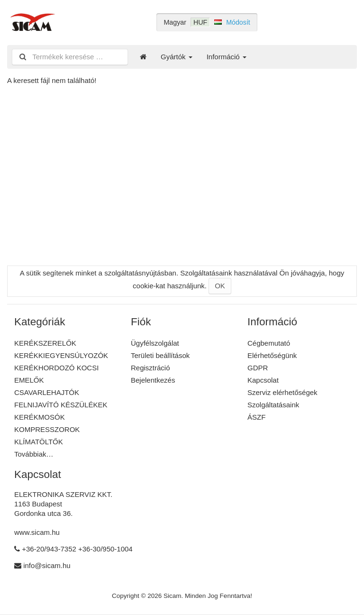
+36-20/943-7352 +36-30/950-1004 (77, 549)
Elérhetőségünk (272, 355)
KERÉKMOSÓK (40, 417)
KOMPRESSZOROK (47, 429)
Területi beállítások (160, 355)
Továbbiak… (34, 454)
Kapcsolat (263, 380)
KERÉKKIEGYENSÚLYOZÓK (61, 355)
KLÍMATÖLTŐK (39, 442)
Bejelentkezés (153, 380)
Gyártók (177, 57)
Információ (227, 57)
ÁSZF (256, 417)
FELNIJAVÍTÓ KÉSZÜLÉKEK (61, 405)
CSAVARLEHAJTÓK (47, 392)
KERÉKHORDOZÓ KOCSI (56, 368)
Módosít (238, 22)
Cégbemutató (269, 343)
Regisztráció (150, 368)
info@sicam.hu (47, 565)
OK (220, 286)
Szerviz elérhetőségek (282, 392)
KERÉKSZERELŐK (45, 343)
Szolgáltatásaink (273, 405)
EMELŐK (29, 380)
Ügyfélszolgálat (155, 343)
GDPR (258, 368)
